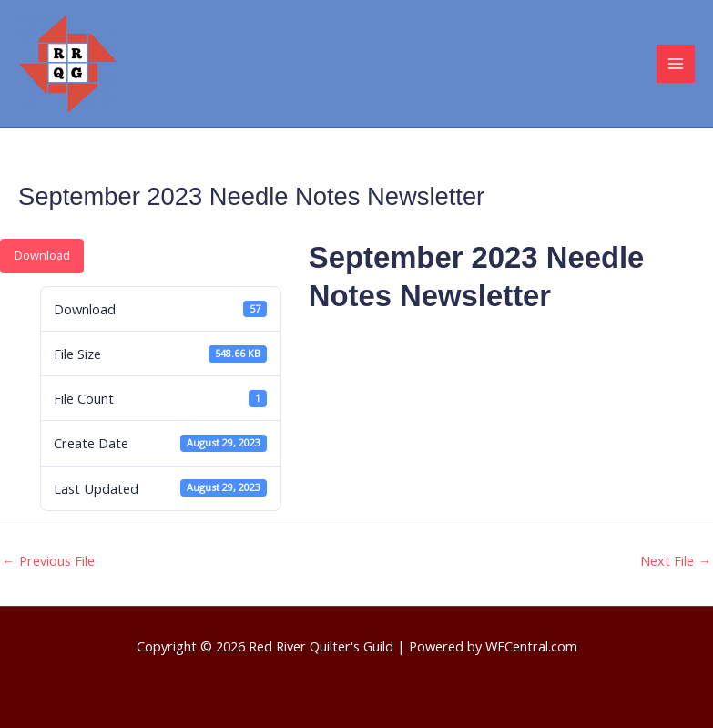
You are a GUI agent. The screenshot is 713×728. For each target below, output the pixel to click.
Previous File (48, 560)
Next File (676, 560)
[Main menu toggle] (676, 64)
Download (42, 255)
